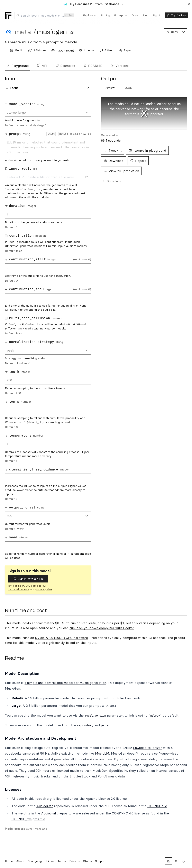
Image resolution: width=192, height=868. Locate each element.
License (89, 50)
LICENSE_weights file (28, 819)
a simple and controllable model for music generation (65, 683)
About (20, 861)
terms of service (19, 589)
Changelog (35, 861)
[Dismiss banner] (189, 4)
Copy (172, 32)
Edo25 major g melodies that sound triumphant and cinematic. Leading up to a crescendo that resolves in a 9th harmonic (48, 147)
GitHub (109, 50)
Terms (62, 861)
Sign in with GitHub (28, 579)
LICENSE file (157, 806)
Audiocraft (45, 806)
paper (105, 725)
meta (23, 32)
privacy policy (44, 589)
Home (9, 861)
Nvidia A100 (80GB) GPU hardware (61, 638)
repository (85, 725)
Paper (128, 50)
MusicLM (102, 753)
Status (88, 861)
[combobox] (45, 16)
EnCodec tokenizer (147, 748)
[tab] (109, 88)
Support (100, 861)
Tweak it (113, 150)
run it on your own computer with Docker (102, 628)
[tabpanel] (48, 329)
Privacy (75, 861)
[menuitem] (90, 16)
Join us (50, 861)
